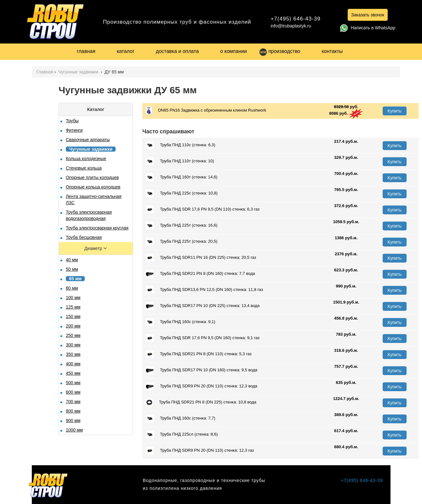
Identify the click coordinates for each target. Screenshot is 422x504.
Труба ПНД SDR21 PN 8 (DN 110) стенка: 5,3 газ (199, 354)
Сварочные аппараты (88, 140)
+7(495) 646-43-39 (295, 19)
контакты (332, 51)
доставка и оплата (177, 51)
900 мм (73, 420)
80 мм (72, 288)
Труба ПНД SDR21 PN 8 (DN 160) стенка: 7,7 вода (200, 274)
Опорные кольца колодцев (93, 187)
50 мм (72, 269)
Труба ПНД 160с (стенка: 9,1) (181, 322)
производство (280, 51)
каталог (126, 51)
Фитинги (74, 130)
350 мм (73, 354)
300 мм (73, 345)
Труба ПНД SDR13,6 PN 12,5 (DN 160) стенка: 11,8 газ (204, 290)
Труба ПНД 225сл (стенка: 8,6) (182, 434)
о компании (234, 51)
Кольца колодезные (86, 159)
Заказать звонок (368, 15)
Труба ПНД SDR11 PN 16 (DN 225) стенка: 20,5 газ (201, 258)
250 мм (73, 335)
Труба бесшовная (84, 237)
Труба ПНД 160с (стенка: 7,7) (181, 418)
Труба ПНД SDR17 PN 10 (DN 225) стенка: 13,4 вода (203, 306)
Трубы (72, 121)
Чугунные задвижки (79, 72)
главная (86, 51)
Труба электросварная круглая (97, 228)
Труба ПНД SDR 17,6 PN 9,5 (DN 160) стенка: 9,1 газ (203, 338)
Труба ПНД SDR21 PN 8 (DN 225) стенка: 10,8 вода (201, 402)
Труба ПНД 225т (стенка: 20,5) (182, 242)
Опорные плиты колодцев (92, 177)
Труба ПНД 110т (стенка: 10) (180, 161)
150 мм (73, 316)
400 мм (73, 364)
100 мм (73, 298)
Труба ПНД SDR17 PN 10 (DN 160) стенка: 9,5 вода (202, 370)
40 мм (72, 260)
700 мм (73, 402)
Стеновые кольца (84, 168)
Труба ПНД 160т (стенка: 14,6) (182, 177)
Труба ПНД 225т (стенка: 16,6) (182, 226)
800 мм (73, 411)
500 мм (73, 383)
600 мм (73, 392)
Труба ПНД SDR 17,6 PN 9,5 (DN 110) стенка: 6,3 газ (203, 209)
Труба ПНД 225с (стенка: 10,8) (182, 193)
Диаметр (94, 248)
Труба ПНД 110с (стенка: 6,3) (181, 145)
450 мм (73, 373)
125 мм (73, 307)
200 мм (73, 326)
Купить (395, 111)
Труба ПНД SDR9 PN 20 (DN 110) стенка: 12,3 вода (202, 386)
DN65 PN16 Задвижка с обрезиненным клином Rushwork (206, 110)
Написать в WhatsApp (368, 28)
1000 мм (74, 430)
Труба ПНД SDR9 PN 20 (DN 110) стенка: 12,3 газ (200, 451)
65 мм (75, 279)
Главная (45, 72)
